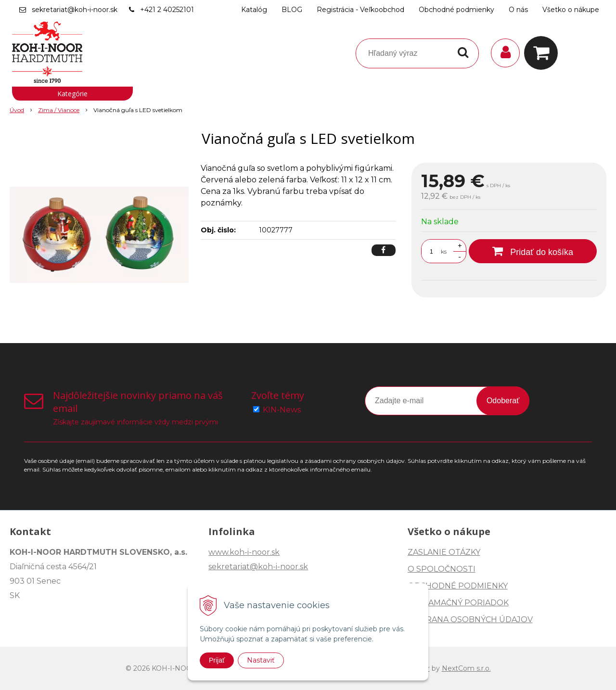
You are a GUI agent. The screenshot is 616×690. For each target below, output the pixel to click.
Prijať (217, 660)
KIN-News (282, 410)
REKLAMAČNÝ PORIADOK (458, 603)
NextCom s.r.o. (466, 668)
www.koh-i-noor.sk (244, 552)
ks (444, 251)
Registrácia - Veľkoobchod (360, 10)
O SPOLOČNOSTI (442, 569)
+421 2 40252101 (167, 10)
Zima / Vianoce (59, 110)
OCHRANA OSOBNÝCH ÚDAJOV (470, 620)
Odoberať (503, 401)
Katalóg (254, 10)
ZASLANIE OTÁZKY (444, 552)
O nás (518, 10)
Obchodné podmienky (456, 10)
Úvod (17, 110)
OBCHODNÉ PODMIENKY (458, 586)
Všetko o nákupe (571, 10)
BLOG (292, 10)
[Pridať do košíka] (533, 251)
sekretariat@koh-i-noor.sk (75, 10)
